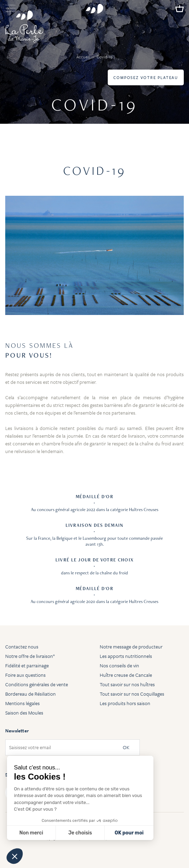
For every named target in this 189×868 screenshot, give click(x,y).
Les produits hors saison (125, 703)
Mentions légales (22, 703)
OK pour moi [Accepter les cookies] (129, 833)
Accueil (84, 57)
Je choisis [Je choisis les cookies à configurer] (80, 833)
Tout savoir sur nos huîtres (127, 684)
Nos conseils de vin (119, 665)
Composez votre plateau (146, 77)
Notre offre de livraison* (30, 656)
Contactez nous (22, 647)
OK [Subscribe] (126, 748)
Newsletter (17, 731)
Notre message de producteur (131, 647)
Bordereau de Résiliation (31, 694)
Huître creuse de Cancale (126, 675)
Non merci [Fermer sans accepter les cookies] (31, 833)
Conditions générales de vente (37, 684)
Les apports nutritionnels (126, 656)
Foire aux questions (25, 675)
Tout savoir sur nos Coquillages (132, 694)
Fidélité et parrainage (27, 665)
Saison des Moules (24, 713)
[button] (15, 856)
